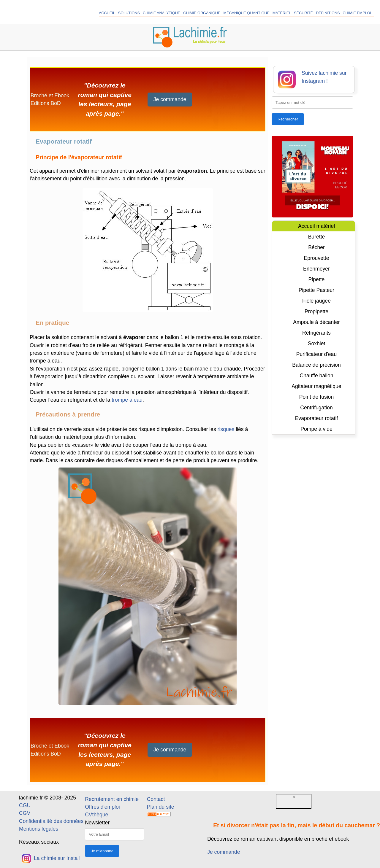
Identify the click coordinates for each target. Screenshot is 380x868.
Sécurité (303, 13)
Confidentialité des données (51, 821)
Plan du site (161, 807)
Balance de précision (316, 365)
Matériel (282, 13)
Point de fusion (316, 397)
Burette (317, 237)
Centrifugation (316, 408)
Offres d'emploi (102, 807)
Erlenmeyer (316, 269)
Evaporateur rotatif (317, 418)
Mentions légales (39, 829)
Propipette (316, 311)
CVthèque (96, 815)
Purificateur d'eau (316, 354)
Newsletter (97, 823)
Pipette (317, 279)
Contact (156, 799)
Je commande (170, 99)
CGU (25, 805)
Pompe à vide (316, 429)
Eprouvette (316, 258)
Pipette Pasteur (316, 290)
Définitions (328, 13)
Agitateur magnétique (316, 386)
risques (226, 429)
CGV (25, 813)
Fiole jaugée (316, 301)
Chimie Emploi (357, 13)
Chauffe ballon (316, 376)
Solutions (129, 13)
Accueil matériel (316, 226)
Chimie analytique (161, 13)
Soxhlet (317, 344)
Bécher (316, 247)
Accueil (107, 13)
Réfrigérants (316, 333)
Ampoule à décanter (316, 322)
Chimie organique (202, 13)
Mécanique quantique (246, 13)
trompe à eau (127, 400)
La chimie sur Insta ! (51, 858)
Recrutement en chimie (112, 799)
